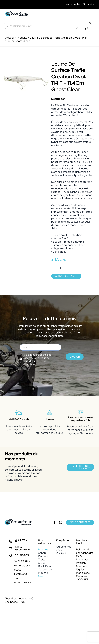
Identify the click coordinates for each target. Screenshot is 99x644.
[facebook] (55, 522)
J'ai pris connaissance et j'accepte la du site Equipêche (37, 359)
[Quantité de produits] (60, 268)
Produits (22, 38)
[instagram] (61, 522)
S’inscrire (89, 4)
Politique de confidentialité (37, 359)
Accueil (10, 38)
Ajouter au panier (66, 276)
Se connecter (73, 4)
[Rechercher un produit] (41, 26)
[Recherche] (7, 26)
